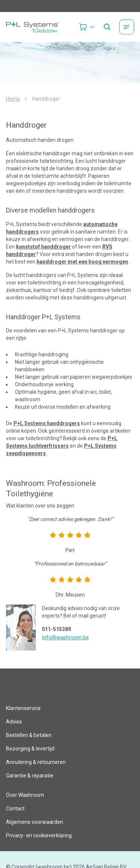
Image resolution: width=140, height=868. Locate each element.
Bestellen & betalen (29, 735)
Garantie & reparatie (30, 776)
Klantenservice (23, 708)
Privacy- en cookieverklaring (39, 835)
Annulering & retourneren (36, 762)
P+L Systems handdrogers (47, 423)
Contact (15, 808)
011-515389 (56, 629)
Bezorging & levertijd (30, 749)
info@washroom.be (66, 637)
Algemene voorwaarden (35, 822)
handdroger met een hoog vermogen (82, 262)
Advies (14, 722)
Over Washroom (25, 795)
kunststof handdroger (43, 247)
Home (13, 99)
